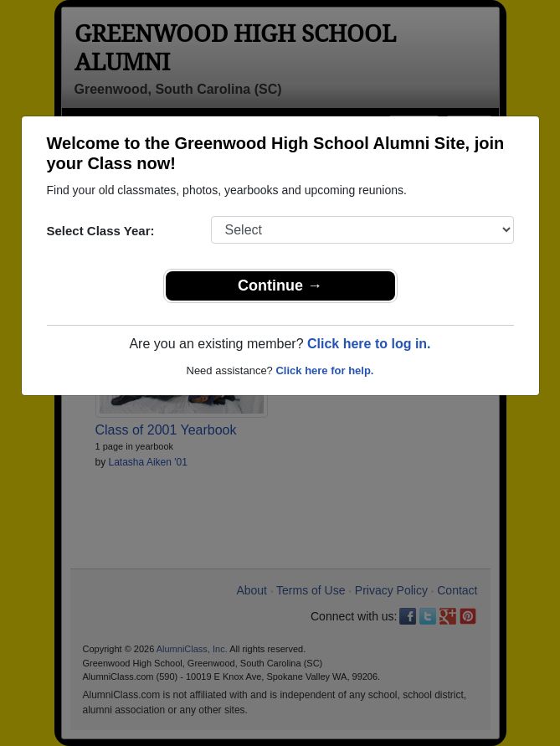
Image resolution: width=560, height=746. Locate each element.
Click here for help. (324, 370)
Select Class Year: (101, 231)
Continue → (280, 286)
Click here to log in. (369, 344)
